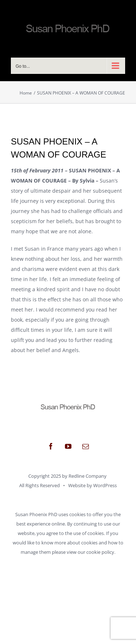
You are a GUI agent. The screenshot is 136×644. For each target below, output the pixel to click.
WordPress (105, 485)
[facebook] (51, 446)
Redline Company (88, 476)
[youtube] (68, 446)
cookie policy (100, 552)
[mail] (86, 446)
